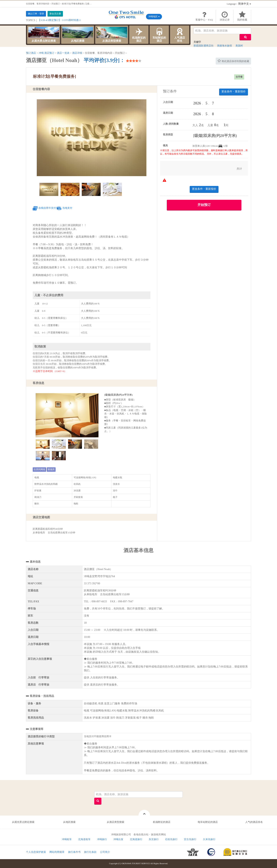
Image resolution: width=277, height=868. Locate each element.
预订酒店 (31, 53)
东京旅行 (154, 839)
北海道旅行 (136, 839)
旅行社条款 (90, 852)
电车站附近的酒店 (208, 822)
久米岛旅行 (209, 839)
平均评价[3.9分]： (104, 60)
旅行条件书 (74, 852)
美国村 (239, 46)
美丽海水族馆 (224, 46)
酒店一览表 (63, 53)
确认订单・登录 (36, 14)
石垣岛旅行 (171, 839)
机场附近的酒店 (139, 35)
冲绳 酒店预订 (46, 53)
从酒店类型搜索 (112, 35)
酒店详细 (77, 53)
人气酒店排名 (180, 35)
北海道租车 (84, 839)
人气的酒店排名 (254, 822)
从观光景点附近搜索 (44, 35)
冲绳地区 (154, 17)
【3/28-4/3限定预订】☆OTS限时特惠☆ (60, 20)
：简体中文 (239, 4)
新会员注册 (55, 14)
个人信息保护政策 (36, 852)
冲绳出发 (118, 839)
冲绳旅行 (102, 839)
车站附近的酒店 (159, 35)
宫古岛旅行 (190, 839)
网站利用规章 (57, 852)
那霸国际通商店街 (204, 46)
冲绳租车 (67, 839)
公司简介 (105, 852)
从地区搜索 (78, 35)
